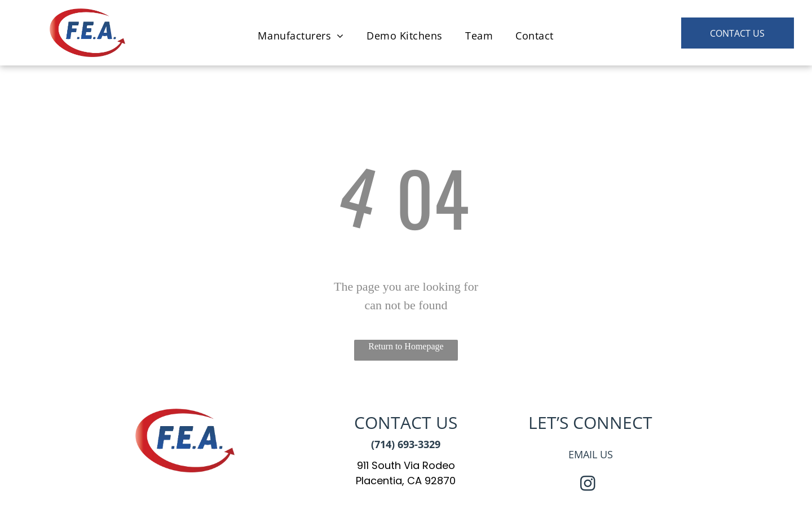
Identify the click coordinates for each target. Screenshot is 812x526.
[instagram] (588, 485)
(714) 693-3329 (406, 444)
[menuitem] (301, 36)
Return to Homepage (406, 346)
